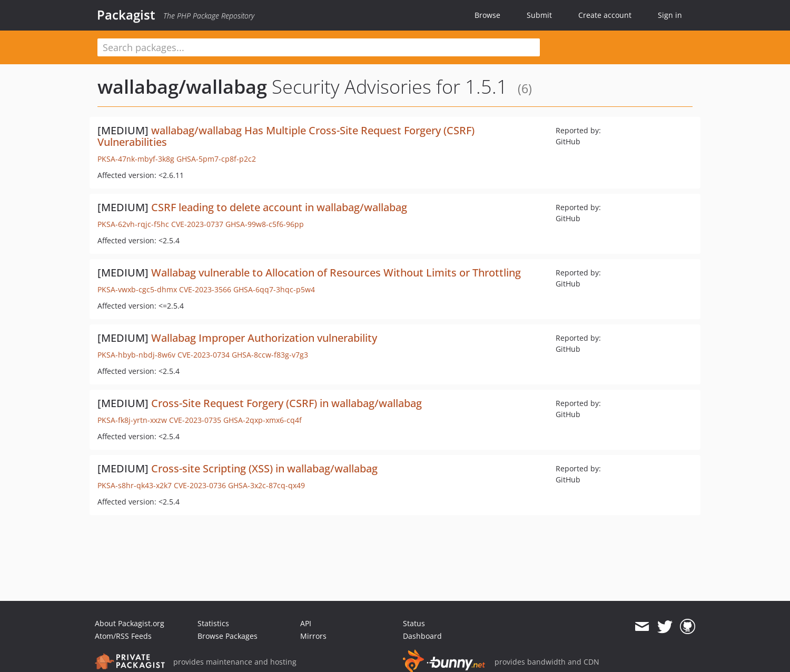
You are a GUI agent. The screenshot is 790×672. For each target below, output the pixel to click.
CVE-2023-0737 (197, 224)
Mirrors (313, 636)
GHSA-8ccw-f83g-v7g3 (270, 355)
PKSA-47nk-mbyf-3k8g (136, 159)
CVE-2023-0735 (195, 420)
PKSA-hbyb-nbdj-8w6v (136, 355)
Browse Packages (228, 636)
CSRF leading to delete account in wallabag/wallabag (279, 207)
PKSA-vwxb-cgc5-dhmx (137, 289)
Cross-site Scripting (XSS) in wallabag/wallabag (264, 468)
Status (414, 623)
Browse (487, 15)
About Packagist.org (130, 623)
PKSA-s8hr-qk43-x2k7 (135, 485)
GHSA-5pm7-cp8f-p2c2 (216, 159)
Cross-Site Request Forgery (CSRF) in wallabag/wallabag (287, 403)
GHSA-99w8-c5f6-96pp (265, 224)
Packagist (126, 15)
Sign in (670, 15)
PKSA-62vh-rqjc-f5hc (133, 224)
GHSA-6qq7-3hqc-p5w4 (274, 289)
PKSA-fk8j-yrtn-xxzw (132, 420)
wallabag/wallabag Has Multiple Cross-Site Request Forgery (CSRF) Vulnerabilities (286, 136)
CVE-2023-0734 (204, 355)
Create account (605, 15)
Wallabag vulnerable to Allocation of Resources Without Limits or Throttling (336, 273)
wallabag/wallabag (182, 87)
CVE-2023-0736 (200, 485)
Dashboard (422, 636)
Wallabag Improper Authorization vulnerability (264, 338)
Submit (539, 15)
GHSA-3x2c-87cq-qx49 (266, 485)
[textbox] (319, 47)
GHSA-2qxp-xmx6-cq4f (263, 420)
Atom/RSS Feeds (123, 636)
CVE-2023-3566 (205, 289)
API (306, 623)
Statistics (213, 623)
